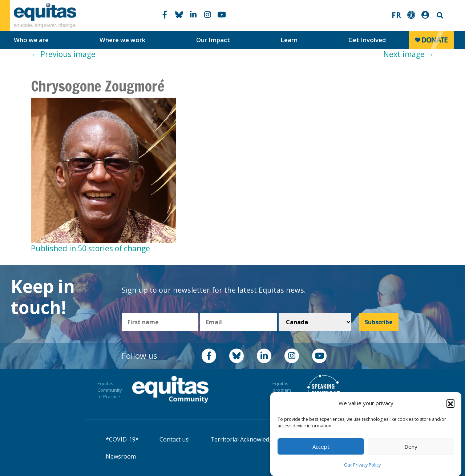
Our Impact (213, 40)
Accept (321, 447)
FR (396, 15)
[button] (450, 403)
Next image (409, 54)
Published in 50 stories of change (90, 248)
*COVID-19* (122, 439)
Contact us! (175, 439)
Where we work (122, 40)
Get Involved (367, 40)
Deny (411, 447)
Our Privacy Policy (362, 465)
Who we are (31, 40)
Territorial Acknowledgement (250, 439)
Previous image (63, 54)
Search (439, 15)
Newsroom (121, 456)
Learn (289, 40)
